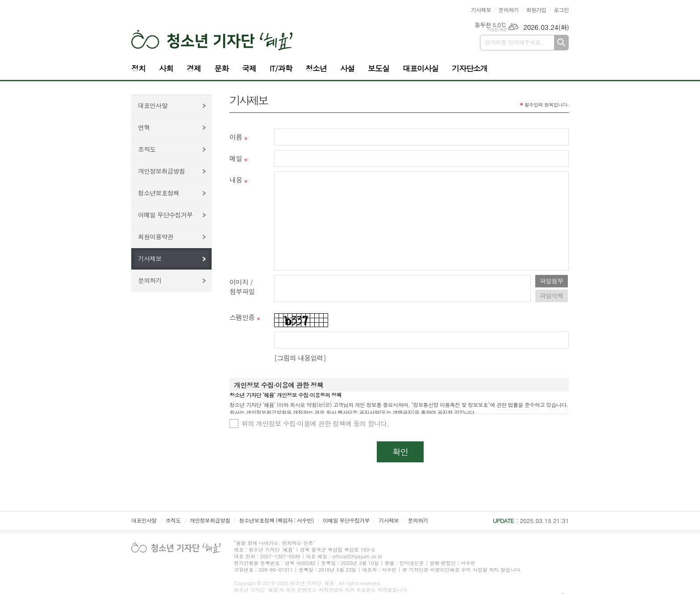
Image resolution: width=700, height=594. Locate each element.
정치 (138, 68)
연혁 (144, 127)
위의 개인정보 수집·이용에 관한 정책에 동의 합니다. (315, 423)
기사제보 (481, 10)
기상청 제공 (497, 30)
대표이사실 (421, 68)
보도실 (379, 68)
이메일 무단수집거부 (165, 215)
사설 (347, 68)
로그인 (561, 10)
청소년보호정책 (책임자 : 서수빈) (276, 520)
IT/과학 (281, 68)
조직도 (147, 149)
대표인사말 (153, 105)
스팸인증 (242, 317)
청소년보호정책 (158, 193)
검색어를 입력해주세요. (513, 42)
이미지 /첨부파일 (242, 287)
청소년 (316, 68)
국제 (249, 68)
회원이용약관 (156, 237)
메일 (236, 158)
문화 (221, 68)
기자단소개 (470, 68)
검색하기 (561, 43)
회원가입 (536, 10)
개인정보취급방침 (161, 171)
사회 (166, 68)
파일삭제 (552, 295)
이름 (236, 137)
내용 (236, 180)
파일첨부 (552, 281)
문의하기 (509, 10)
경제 (194, 68)
